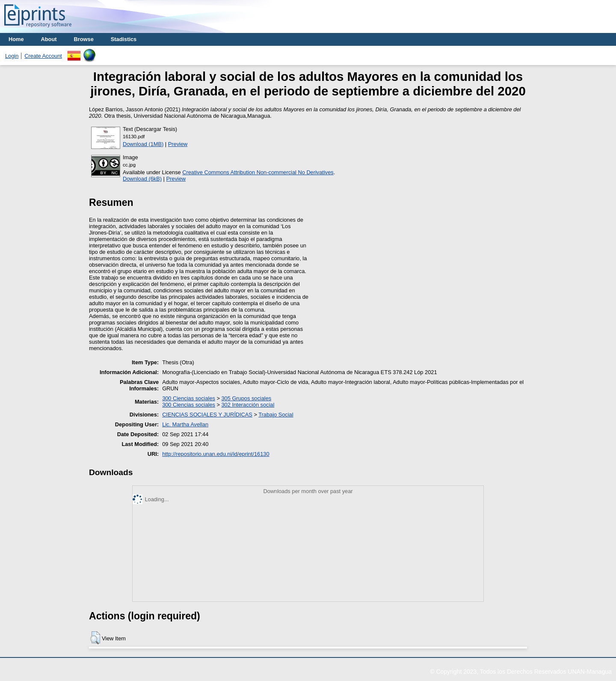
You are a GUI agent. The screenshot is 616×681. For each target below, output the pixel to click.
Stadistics (124, 39)
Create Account (43, 56)
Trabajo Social (276, 415)
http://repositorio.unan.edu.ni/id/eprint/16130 (216, 454)
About (49, 39)
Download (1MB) (143, 144)
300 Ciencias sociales (189, 398)
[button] (95, 638)
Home (16, 39)
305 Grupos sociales (247, 398)
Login (12, 56)
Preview (178, 144)
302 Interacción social (248, 405)
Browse (84, 39)
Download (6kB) (142, 179)
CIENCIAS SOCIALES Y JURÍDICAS (207, 415)
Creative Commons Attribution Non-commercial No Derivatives (258, 172)
